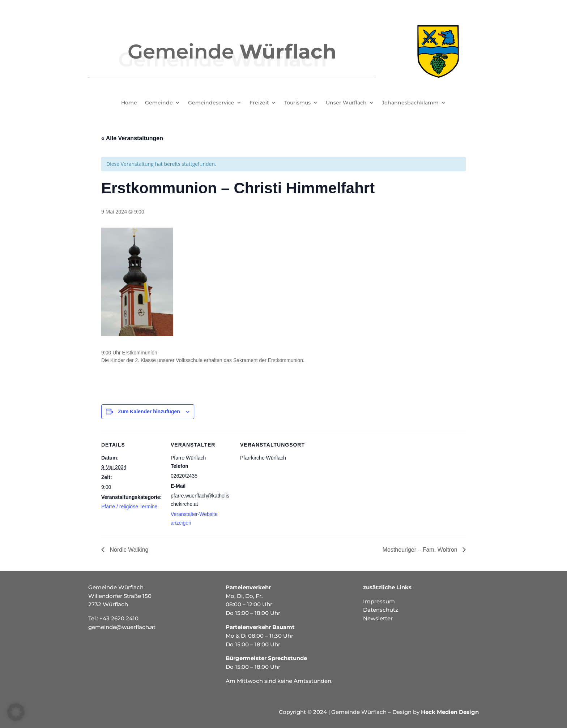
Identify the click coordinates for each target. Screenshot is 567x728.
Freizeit (259, 103)
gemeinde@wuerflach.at (122, 627)
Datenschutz (381, 610)
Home (129, 103)
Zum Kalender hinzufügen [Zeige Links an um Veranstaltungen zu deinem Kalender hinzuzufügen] (149, 412)
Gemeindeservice (211, 103)
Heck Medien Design (450, 712)
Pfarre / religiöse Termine (129, 507)
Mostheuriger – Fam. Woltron (421, 550)
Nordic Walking (128, 550)
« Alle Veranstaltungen (132, 138)
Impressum (379, 601)
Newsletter (378, 618)
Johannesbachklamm (410, 103)
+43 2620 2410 (119, 618)
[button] (16, 712)
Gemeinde (159, 103)
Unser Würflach (346, 103)
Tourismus (297, 103)
